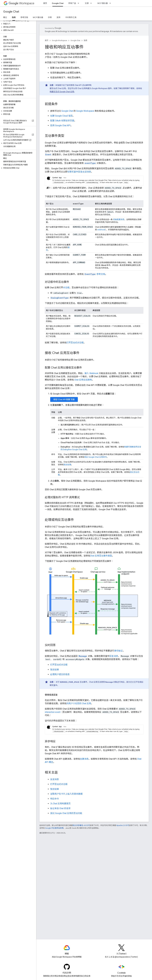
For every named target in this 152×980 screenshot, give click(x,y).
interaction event (53, 712)
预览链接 (67, 465)
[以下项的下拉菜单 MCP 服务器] (111, 3)
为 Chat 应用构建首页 (60, 804)
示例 (50, 17)
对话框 (66, 288)
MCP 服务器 (103, 3)
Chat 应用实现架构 (83, 380)
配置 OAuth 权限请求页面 (62, 121)
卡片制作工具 (71, 17)
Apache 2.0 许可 (123, 825)
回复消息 (114, 656)
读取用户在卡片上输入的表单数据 (66, 794)
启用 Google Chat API (60, 125)
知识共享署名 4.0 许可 (81, 825)
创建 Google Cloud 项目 (61, 116)
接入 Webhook (91, 373)
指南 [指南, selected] (14, 17)
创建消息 (84, 759)
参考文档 (24, 17)
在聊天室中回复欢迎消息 (79, 172)
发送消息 (55, 779)
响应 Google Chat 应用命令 (96, 457)
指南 (85, 40)
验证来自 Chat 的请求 (60, 808)
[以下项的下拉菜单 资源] (92, 3)
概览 (5, 17)
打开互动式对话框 (75, 343)
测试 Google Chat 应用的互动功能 (66, 813)
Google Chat (11, 12)
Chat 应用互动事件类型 (101, 556)
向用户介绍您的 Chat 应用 (79, 703)
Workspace (21, 3)
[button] (18, 24)
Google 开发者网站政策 (54, 828)
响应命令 (55, 799)
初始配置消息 (119, 219)
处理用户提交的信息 (60, 674)
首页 (45, 3)
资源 (87, 3)
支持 (58, 17)
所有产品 (72, 3)
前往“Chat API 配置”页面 (64, 399)
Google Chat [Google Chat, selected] (58, 3)
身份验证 (118, 651)
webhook (101, 230)
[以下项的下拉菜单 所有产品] (79, 3)
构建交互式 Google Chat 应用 (62, 92)
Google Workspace (59, 40)
